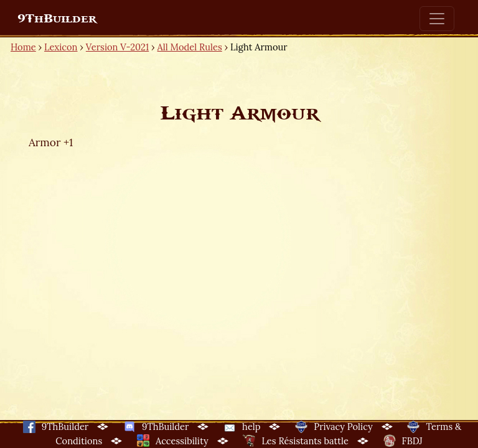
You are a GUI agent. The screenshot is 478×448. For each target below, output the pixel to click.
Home (23, 47)
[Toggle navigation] (437, 19)
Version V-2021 (117, 47)
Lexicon (61, 47)
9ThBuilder (57, 19)
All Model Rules (190, 47)
